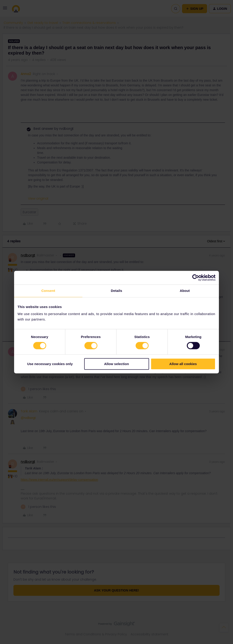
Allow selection (116, 364)
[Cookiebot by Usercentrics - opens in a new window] (196, 278)
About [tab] (185, 291)
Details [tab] (116, 291)
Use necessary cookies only (50, 364)
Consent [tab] (48, 291)
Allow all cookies (183, 364)
